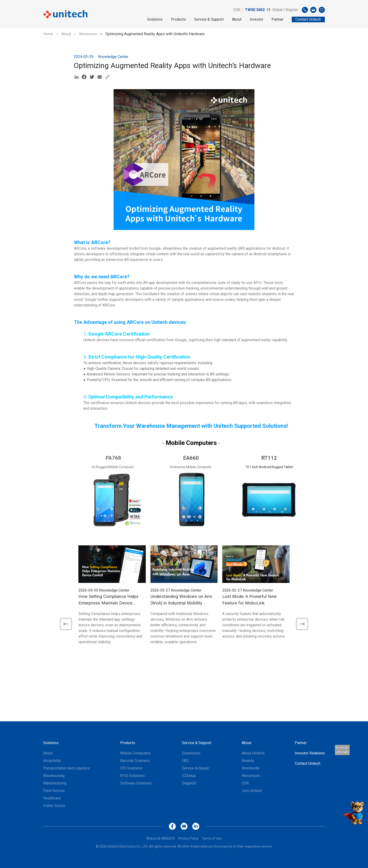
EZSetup (189, 776)
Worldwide (251, 768)
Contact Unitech (308, 763)
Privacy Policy (188, 838)
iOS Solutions (131, 768)
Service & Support (209, 19)
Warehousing (54, 776)
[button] (65, 624)
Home (48, 34)
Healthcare (52, 798)
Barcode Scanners (135, 761)
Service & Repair (195, 768)
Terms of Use (212, 838)
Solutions (155, 19)
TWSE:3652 (255, 10)
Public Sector (54, 806)
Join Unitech (252, 791)
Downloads (191, 753)
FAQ (185, 761)
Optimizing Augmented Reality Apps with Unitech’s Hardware (155, 34)
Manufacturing (55, 783)
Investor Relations (310, 753)
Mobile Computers (135, 753)
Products (178, 19)
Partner (278, 19)
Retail (48, 753)
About (237, 19)
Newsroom (88, 34)
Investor (257, 19)
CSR (237, 10)
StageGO (189, 783)
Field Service (54, 791)
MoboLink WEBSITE (161, 838)
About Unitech (253, 753)
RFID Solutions (132, 776)
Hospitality (52, 761)
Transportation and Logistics (67, 768)
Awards (248, 761)
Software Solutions (136, 783)
